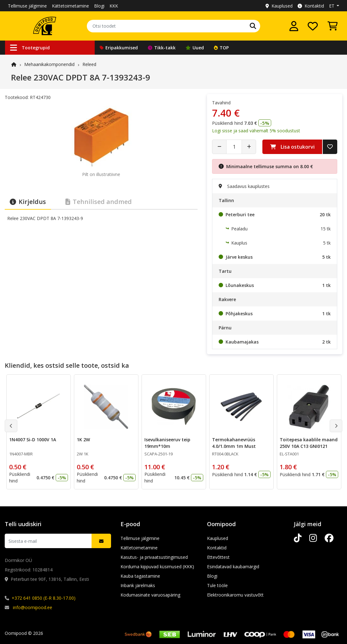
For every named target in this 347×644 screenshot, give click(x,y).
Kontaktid (311, 6)
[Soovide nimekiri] (313, 26)
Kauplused (279, 6)
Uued (195, 48)
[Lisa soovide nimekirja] (330, 147)
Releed (89, 64)
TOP (221, 48)
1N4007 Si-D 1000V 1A (33, 440)
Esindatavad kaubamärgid (233, 567)
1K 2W (83, 440)
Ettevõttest (218, 557)
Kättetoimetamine (70, 6)
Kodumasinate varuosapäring (150, 595)
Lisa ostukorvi (292, 147)
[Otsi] (253, 26)
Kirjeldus (28, 202)
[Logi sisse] (294, 26)
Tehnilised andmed (99, 202)
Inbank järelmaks (138, 585)
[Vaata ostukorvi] (333, 26)
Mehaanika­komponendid (49, 64)
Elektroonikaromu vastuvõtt (235, 595)
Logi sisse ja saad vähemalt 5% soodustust (256, 131)
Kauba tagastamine (140, 576)
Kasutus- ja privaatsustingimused (154, 557)
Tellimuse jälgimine (27, 6)
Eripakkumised (119, 48)
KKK (114, 6)
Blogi (99, 6)
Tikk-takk (162, 48)
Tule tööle (217, 585)
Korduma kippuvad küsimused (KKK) (157, 567)
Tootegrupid (30, 48)
